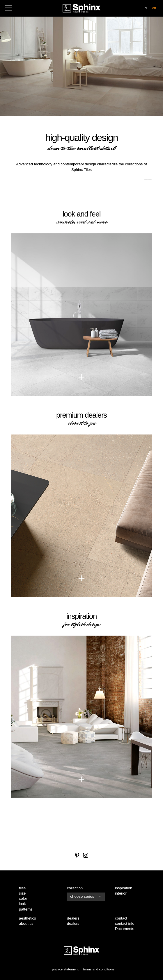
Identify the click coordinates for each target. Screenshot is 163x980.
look (22, 904)
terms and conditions (99, 969)
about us (26, 923)
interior (121, 893)
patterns (26, 909)
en (154, 8)
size (22, 893)
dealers (73, 923)
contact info (125, 923)
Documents (125, 929)
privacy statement (65, 969)
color (23, 898)
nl (146, 8)
